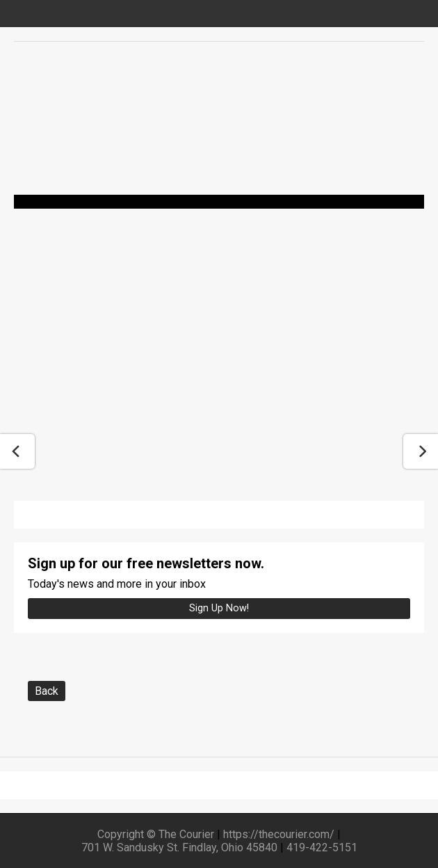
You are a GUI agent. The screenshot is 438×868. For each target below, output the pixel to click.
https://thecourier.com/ (279, 834)
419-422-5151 (322, 847)
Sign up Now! (219, 608)
